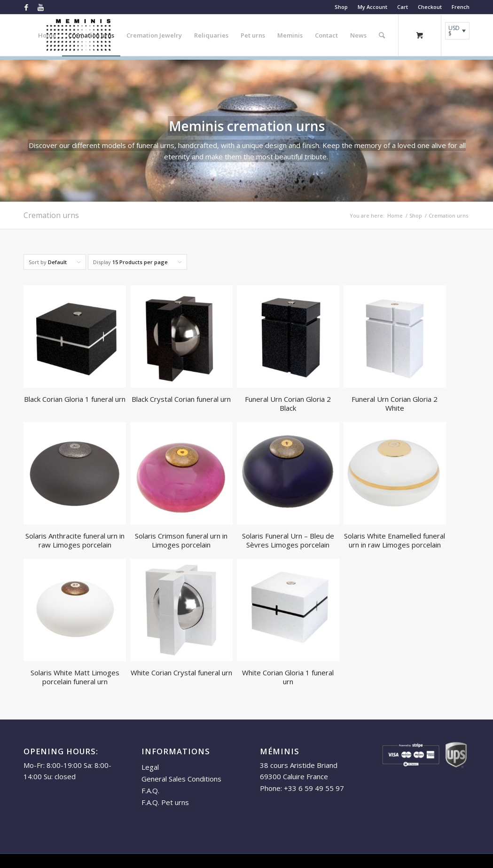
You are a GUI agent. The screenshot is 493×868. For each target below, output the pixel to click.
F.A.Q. (150, 790)
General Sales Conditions (181, 779)
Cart (403, 7)
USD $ (454, 31)
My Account (372, 7)
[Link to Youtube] (40, 7)
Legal (150, 767)
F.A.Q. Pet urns (165, 802)
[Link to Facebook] (26, 7)
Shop (341, 7)
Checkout (430, 7)
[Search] (382, 35)
